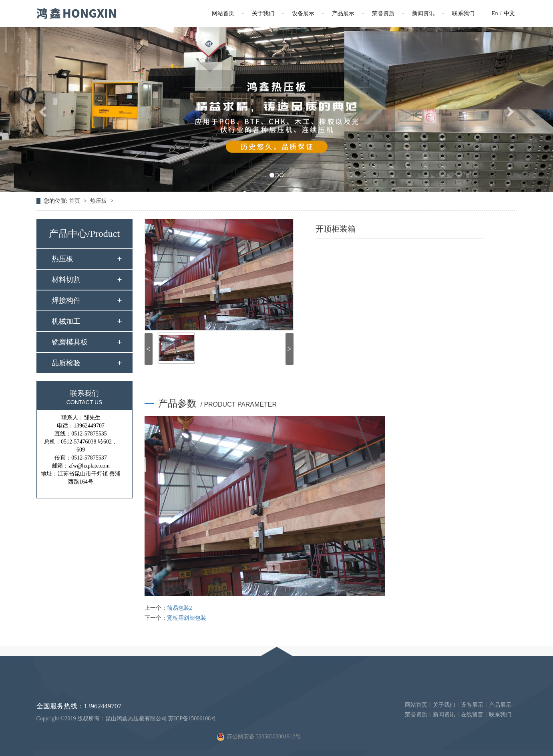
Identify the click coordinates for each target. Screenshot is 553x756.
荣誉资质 (383, 13)
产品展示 (343, 13)
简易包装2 (180, 608)
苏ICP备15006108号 (192, 719)
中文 (509, 13)
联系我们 (463, 13)
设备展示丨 (475, 705)
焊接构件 (66, 300)
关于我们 (263, 13)
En (495, 13)
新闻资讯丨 (447, 715)
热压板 (99, 201)
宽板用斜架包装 (187, 618)
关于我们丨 (447, 705)
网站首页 (223, 13)
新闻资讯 (423, 13)
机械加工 (66, 321)
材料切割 (66, 280)
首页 (75, 201)
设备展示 (303, 13)
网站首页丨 (419, 705)
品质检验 (66, 363)
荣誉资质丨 (419, 715)
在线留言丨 (475, 715)
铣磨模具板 (70, 342)
